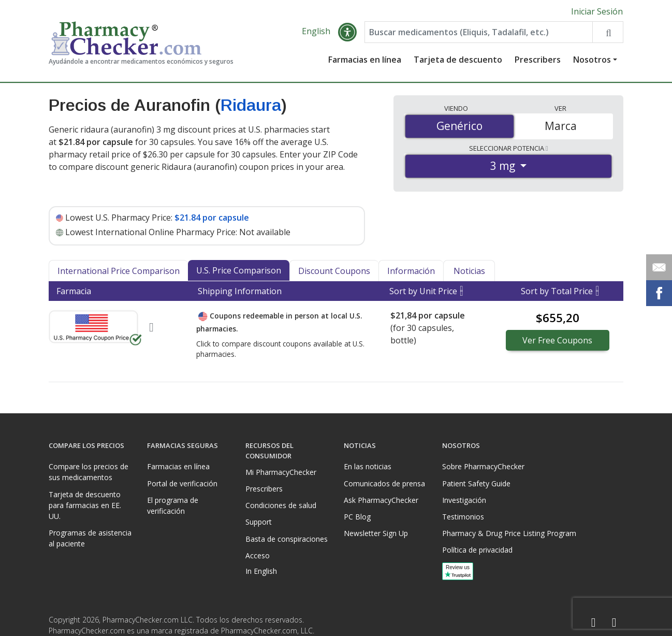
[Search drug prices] (608, 32)
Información (411, 271)
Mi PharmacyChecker (281, 472)
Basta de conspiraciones (287, 539)
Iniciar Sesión (597, 11)
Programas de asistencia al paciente (90, 538)
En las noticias (368, 466)
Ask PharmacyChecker (381, 500)
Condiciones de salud (281, 505)
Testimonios (463, 517)
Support (259, 522)
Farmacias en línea (365, 60)
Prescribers (538, 60)
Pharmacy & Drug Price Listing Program (509, 533)
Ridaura (251, 105)
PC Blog (357, 517)
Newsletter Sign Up (376, 533)
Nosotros (592, 60)
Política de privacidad (477, 550)
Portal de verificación (182, 483)
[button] (347, 32)
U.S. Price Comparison (239, 270)
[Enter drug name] (479, 32)
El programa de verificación (173, 505)
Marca (561, 126)
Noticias (469, 271)
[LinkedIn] (614, 623)
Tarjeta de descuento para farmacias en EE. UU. (85, 505)
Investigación (464, 500)
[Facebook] (593, 623)
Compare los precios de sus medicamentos (89, 472)
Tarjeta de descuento (458, 60)
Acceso (258, 555)
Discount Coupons (334, 271)
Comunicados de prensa (384, 483)
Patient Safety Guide (476, 483)
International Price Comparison (119, 271)
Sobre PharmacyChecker (483, 466)
